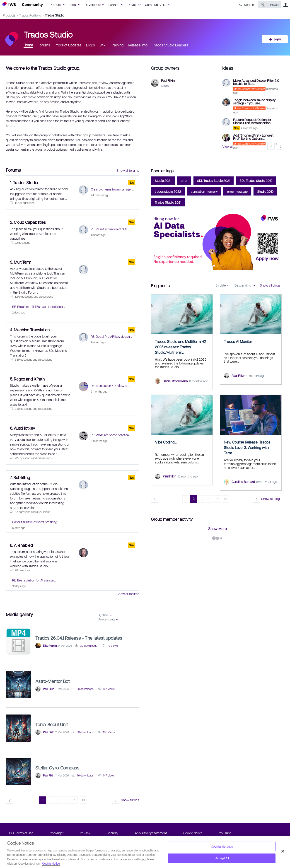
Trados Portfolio (30, 15)
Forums (44, 45)
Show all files (130, 800)
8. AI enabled (21, 545)
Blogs (91, 45)
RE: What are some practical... (111, 435)
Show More (217, 529)
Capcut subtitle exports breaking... (36, 522)
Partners (114, 5)
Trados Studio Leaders (170, 45)
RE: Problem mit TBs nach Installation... (39, 306)
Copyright (57, 833)
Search (249, 5)
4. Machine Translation (30, 330)
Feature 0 (214, 266)
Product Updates (68, 45)
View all (228, 146)
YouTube (225, 833)
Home (28, 45)
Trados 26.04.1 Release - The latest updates (79, 638)
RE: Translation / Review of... (110, 386)
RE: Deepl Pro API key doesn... (111, 336)
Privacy (85, 833)
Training (117, 45)
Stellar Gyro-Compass (57, 768)
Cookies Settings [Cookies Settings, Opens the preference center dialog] (222, 846)
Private (133, 5)
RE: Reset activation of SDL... (110, 229)
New (278, 39)
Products (56, 5)
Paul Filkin (238, 376)
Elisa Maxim (50, 646)
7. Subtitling (20, 477)
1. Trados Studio (24, 182)
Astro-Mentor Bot (52, 681)
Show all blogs (270, 285)
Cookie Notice (193, 833)
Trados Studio (54, 15)
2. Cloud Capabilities (28, 222)
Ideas (74, 5)
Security (112, 833)
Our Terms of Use (21, 833)
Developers (93, 5)
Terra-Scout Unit (52, 724)
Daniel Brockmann (175, 381)
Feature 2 (221, 266)
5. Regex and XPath (27, 379)
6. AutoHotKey (23, 428)
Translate (269, 5)
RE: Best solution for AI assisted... (35, 580)
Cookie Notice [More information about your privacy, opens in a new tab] (51, 863)
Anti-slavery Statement (151, 833)
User (285, 5)
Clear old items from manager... (112, 189)
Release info (138, 45)
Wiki (103, 45)
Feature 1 (218, 266)
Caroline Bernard (243, 482)
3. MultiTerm (21, 262)
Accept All (222, 858)
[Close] (283, 851)
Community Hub (156, 5)
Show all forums (128, 170)
